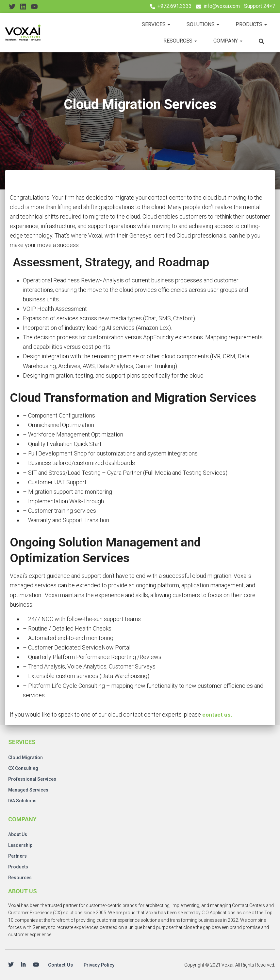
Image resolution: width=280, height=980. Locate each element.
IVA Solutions (22, 800)
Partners (17, 855)
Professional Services (32, 778)
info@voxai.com (222, 6)
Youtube (36, 965)
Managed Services (28, 789)
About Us (18, 833)
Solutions (203, 24)
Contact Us (61, 965)
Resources (180, 41)
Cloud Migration (25, 757)
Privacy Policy (102, 965)
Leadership (20, 844)
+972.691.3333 (175, 6)
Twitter (11, 965)
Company (228, 41)
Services (156, 24)
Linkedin (23, 965)
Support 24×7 (260, 6)
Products (251, 24)
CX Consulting (23, 767)
